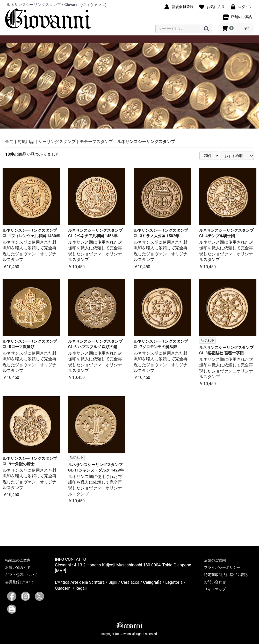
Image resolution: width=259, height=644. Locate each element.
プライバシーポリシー (222, 567)
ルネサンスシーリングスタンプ (146, 142)
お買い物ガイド (18, 567)
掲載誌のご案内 (18, 560)
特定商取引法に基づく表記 (226, 575)
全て (9, 142)
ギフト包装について (21, 575)
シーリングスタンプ (57, 142)
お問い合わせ (215, 582)
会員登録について (20, 582)
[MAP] (60, 571)
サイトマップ (215, 589)
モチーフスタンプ (96, 142)
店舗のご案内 (215, 560)
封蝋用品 (26, 142)
